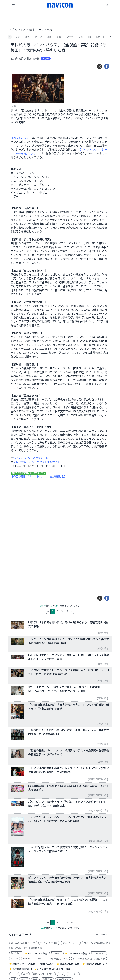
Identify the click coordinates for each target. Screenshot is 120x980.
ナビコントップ (17, 30)
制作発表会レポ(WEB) (96, 964)
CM (90, 37)
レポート (100, 37)
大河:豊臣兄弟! (71, 943)
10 (80, 611)
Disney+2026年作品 (78, 954)
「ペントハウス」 (21, 138)
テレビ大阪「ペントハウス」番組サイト (37, 462)
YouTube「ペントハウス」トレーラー (35, 458)
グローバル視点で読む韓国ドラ (89, 959)
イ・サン (73, 974)
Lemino (28, 959)
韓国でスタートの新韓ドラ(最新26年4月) (34, 964)
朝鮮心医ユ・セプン (43, 974)
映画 (49, 37)
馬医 (61, 974)
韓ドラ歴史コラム (59, 959)
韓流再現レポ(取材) (70, 964)
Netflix (16, 953)
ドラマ (38, 37)
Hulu (41, 959)
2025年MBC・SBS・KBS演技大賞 (27, 948)
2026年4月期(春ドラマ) (23, 943)
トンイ (15, 974)
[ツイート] (100, 66)
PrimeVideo (98, 953)
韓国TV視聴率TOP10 (22, 969)
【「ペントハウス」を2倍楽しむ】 (47, 477)
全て (18, 37)
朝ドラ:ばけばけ (49, 943)
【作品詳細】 (19, 477)
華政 (26, 974)
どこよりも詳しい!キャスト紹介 (54, 969)
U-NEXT (15, 959)
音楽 (81, 37)
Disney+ (56, 953)
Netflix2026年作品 (38, 954)
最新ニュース (36, 30)
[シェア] (107, 66)
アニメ (70, 37)
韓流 (28, 37)
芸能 (59, 37)
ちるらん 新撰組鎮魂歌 (96, 943)
